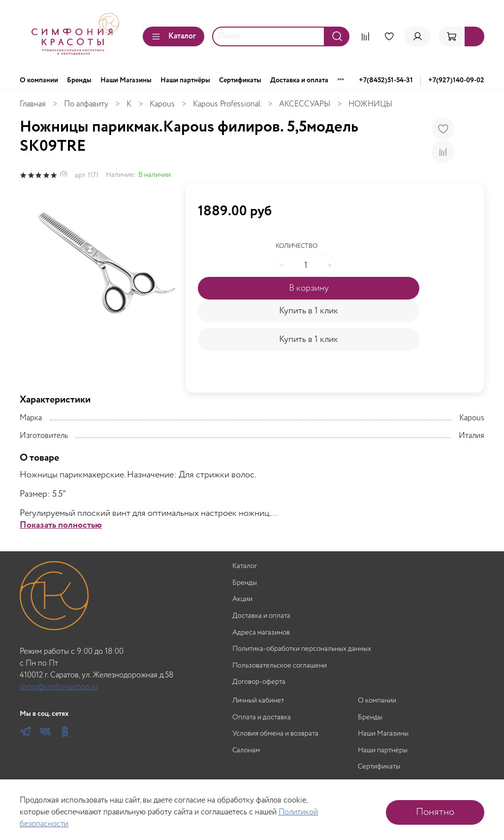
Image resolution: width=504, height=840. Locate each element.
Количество (297, 247)
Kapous (162, 104)
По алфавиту (86, 104)
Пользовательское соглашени (280, 666)
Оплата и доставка (262, 718)
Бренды (79, 80)
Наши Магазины (126, 80)
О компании (39, 80)
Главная (33, 104)
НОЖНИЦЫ (370, 104)
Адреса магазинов (261, 633)
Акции (242, 599)
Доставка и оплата (299, 80)
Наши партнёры (185, 80)
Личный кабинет (258, 701)
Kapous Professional (227, 104)
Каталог (173, 36)
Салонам (246, 751)
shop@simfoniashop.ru (59, 687)
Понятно (435, 812)
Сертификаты (240, 80)
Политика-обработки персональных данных (302, 649)
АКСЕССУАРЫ (305, 104)
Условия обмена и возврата (275, 734)
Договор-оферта (259, 682)
